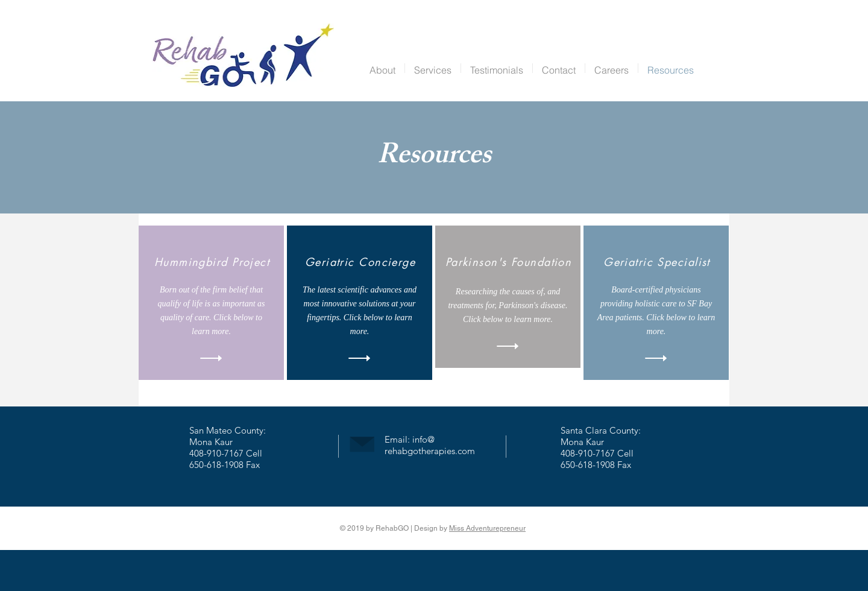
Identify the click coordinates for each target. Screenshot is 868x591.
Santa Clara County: (601, 430)
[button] (433, 68)
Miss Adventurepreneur (487, 528)
